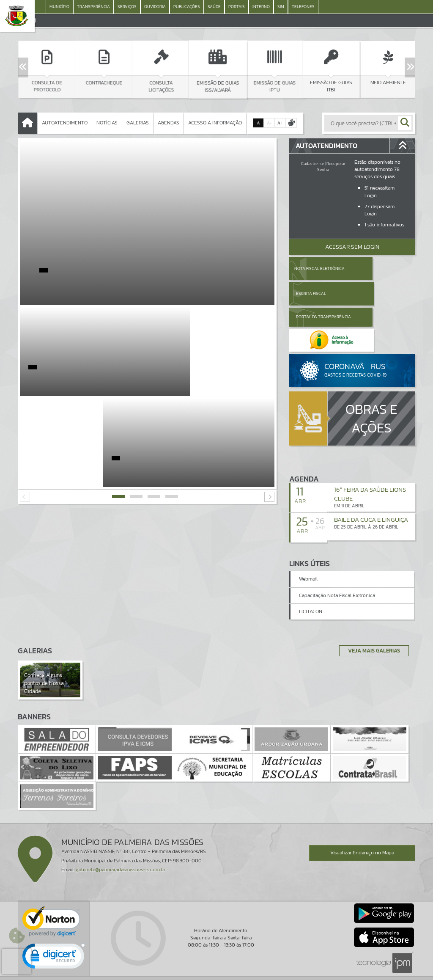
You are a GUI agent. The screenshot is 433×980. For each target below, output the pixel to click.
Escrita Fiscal (374, 268)
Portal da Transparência (312, 293)
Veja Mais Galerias (371, 618)
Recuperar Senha (331, 167)
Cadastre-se (312, 164)
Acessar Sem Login (352, 247)
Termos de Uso (217, 965)
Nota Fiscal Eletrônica (319, 268)
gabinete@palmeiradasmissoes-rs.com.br (121, 837)
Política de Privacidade (216, 972)
